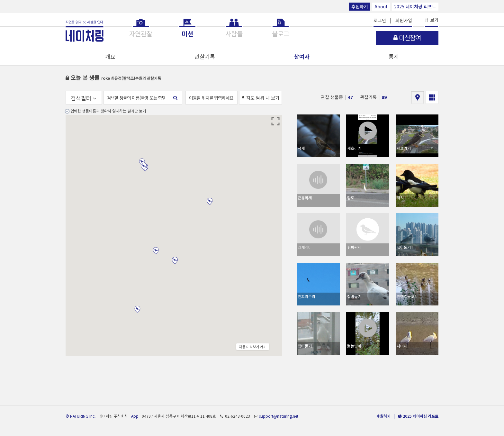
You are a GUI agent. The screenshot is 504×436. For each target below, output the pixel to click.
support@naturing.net (279, 416)
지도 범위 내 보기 (261, 98)
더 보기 (432, 20)
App (135, 416)
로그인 (380, 20)
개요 (110, 56)
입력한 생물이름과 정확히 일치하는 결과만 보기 (108, 111)
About (381, 6)
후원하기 (360, 6)
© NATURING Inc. (81, 416)
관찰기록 (205, 56)
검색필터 (84, 98)
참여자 (302, 56)
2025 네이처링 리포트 (415, 6)
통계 (394, 56)
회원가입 (404, 20)
